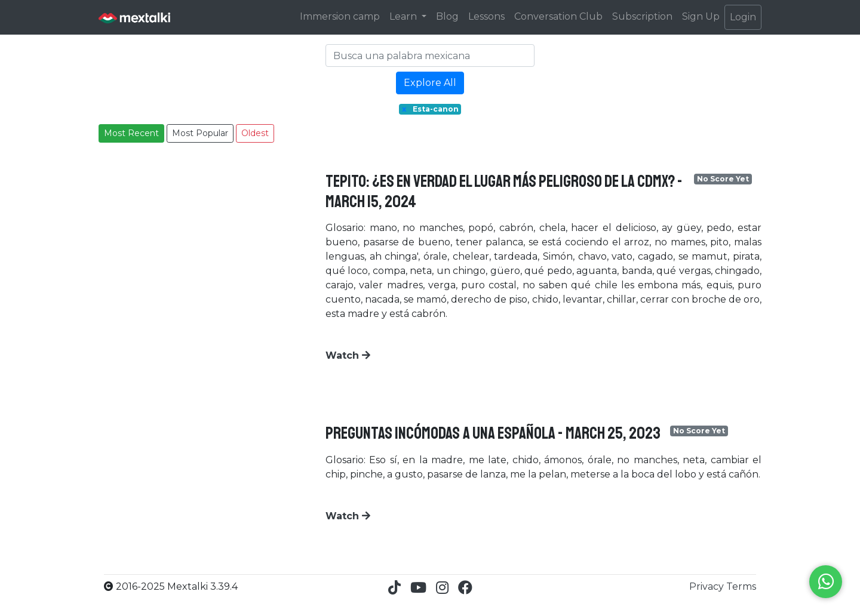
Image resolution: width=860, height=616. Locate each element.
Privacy (708, 586)
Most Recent (131, 133)
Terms (741, 586)
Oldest (255, 133)
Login (743, 17)
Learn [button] (404, 16)
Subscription (642, 16)
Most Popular (200, 133)
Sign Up (701, 16)
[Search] (430, 56)
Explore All (430, 83)
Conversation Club (558, 16)
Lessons (486, 16)
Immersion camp (340, 16)
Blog (447, 16)
